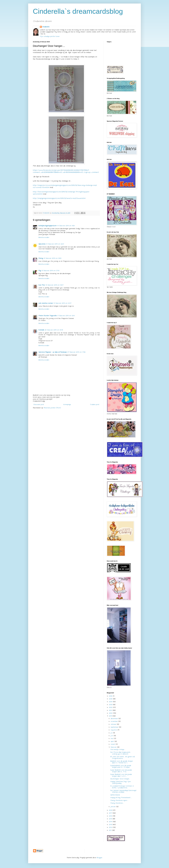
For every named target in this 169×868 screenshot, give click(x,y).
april (113, 741)
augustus (114, 730)
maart (113, 744)
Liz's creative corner (46, 303)
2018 (111, 810)
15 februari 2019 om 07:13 (50, 271)
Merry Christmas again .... (119, 800)
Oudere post (95, 405)
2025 (111, 699)
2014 (111, 822)
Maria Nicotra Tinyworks (48, 316)
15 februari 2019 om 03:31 (53, 258)
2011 (111, 830)
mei (112, 738)
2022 (111, 707)
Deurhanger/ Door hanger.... (120, 779)
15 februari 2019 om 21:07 (62, 303)
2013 (111, 825)
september (115, 727)
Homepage (67, 405)
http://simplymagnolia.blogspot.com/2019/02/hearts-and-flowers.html (59, 198)
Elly (40, 271)
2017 (111, 813)
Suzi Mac (42, 285)
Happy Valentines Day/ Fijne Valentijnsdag (120, 782)
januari (113, 807)
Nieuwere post (39, 405)
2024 (111, 702)
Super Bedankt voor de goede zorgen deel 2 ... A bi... (121, 771)
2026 (111, 696)
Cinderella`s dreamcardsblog (78, 11)
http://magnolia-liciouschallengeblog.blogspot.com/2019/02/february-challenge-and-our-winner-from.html (65, 186)
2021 (111, 710)
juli (112, 733)
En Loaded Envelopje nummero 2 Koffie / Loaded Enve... (122, 787)
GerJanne (42, 244)
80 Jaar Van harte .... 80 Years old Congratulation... (122, 757)
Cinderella (46, 27)
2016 (111, 816)
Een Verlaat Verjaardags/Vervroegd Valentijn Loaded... (123, 791)
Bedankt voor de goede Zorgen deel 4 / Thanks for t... (122, 762)
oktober (114, 724)
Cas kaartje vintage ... (118, 750)
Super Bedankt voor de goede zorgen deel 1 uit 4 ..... (121, 775)
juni (112, 736)
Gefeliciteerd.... (115, 795)
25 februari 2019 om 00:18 (54, 330)
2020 (111, 713)
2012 (111, 827)
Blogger (99, 858)
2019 (111, 716)
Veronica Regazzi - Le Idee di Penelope (53, 352)
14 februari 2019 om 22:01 (55, 244)
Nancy (41, 258)
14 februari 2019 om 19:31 (66, 226)
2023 (111, 705)
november (114, 721)
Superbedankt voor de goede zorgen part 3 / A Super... (121, 766)
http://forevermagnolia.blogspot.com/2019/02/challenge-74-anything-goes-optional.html (61, 193)
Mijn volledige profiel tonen (50, 36)
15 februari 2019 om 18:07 (55, 285)
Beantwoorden (44, 237)
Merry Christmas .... (117, 803)
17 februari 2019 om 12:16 (66, 316)
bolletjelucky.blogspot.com (48, 226)
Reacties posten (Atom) (52, 408)
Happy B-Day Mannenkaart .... (121, 798)
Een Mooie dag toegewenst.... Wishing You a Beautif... (120, 753)
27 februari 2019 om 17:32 (76, 352)
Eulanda (41, 330)
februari (114, 747)
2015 (111, 819)
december (115, 719)
